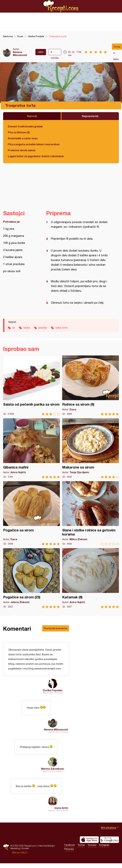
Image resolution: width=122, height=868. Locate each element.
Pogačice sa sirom (31, 513)
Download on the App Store (89, 840)
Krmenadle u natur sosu (23, 138)
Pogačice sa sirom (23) (31, 578)
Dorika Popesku (53, 690)
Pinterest (69, 849)
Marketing (15, 848)
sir (14, 328)
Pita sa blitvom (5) (19, 132)
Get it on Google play (109, 840)
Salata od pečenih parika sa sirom (31, 385)
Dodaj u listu (117, 47)
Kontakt (25, 848)
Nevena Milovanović (20, 53)
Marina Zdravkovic (53, 769)
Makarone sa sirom (91, 448)
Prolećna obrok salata (22, 150)
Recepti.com (61, 6)
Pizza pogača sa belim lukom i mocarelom (34, 144)
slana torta (61, 328)
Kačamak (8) (91, 578)
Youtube (92, 845)
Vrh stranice (109, 827)
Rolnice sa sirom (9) (91, 385)
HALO (24, 852)
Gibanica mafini (31, 448)
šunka (27, 328)
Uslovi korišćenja (46, 846)
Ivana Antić (61, 808)
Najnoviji (32, 116)
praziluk (43, 328)
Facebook (70, 845)
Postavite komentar (56, 628)
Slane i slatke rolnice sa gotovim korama (91, 513)
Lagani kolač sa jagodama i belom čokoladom (36, 156)
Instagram (104, 845)
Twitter (81, 845)
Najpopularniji (90, 116)
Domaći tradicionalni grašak (25, 126)
